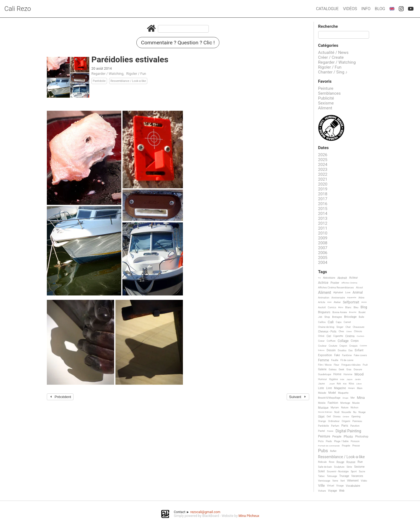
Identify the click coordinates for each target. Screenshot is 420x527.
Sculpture (339, 467)
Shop (327, 317)
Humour (323, 379)
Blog (380, 9)
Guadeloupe (325, 374)
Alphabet (338, 292)
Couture (333, 346)
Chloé (321, 336)
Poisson (355, 441)
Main (360, 388)
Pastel (322, 431)
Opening (356, 417)
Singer (340, 327)
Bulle (361, 317)
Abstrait (342, 278)
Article (322, 302)
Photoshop (362, 437)
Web (342, 491)
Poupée (346, 446)
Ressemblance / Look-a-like (128, 81)
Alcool (359, 288)
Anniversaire (338, 298)
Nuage (362, 412)
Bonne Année (340, 312)
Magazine (340, 388)
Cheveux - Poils (327, 332)
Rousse (351, 462)
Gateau (333, 369)
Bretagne (337, 317)
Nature (345, 408)
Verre (335, 481)
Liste (321, 388)
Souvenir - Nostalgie (338, 471)
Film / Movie (325, 365)
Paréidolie (99, 81)
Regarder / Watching (107, 74)
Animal (358, 293)
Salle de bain (325, 467)
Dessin (331, 350)
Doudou (342, 350)
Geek (341, 369)
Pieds (329, 441)
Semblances (329, 93)
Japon (350, 379)
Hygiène (333, 379)
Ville (322, 486)
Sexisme (326, 103)
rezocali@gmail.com (205, 512)
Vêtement (353, 481)
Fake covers (360, 355)
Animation (324, 298)
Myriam (335, 408)
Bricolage (350, 317)
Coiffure (331, 341)
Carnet (347, 322)
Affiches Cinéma (349, 283)
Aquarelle (352, 298)
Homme (348, 374)
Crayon (343, 346)
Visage (340, 486)
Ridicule (323, 462)
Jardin (358, 379)
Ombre (346, 417)
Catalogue (327, 9)
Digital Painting (348, 431)
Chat (348, 327)
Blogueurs (324, 312)
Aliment (325, 108)
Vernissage (324, 481)
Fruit (365, 365)
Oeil (329, 417)
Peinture (326, 88)
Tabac (321, 476)
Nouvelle (346, 412)
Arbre (361, 298)
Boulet (362, 312)
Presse (356, 446)
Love (348, 292)
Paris (345, 426)
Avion (364, 302)
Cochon (361, 336)
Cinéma (350, 336)
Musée (356, 403)
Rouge (340, 462)
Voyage (332, 491)
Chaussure (359, 327)
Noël (337, 412)
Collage (343, 341)
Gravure (358, 369)
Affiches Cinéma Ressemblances (336, 288)
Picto (321, 441)
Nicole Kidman (325, 412)
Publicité (326, 98)
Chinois (358, 331)
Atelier (337, 302)
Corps (355, 341)
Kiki (345, 384)
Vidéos (350, 9)
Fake (337, 355)
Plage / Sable (341, 441)
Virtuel (330, 486)
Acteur (353, 278)
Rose (332, 462)
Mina (361, 398)
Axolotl (322, 307)
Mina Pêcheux (249, 516)
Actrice (323, 283)
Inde (342, 379)
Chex (341, 331)
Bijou (341, 307)
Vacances (357, 476)
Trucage (344, 476)
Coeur (321, 341)
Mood (359, 374)
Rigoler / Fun (136, 74)
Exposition (325, 355)
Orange (322, 421)
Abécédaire (329, 278)
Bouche (353, 312)
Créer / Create (331, 57)
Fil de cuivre (347, 360)
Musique (323, 408)
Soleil (321, 471)
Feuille (335, 360)
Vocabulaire (353, 486)
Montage (345, 403)
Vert (343, 481)
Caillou (322, 322)
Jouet (332, 384)
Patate (330, 431)
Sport (354, 471)
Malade (322, 393)
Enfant (359, 350)
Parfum (335, 426)
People (337, 437)
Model (332, 393)
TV (320, 278)
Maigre (352, 388)
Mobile (322, 403)
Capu (339, 322)
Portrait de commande (329, 446)
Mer (353, 398)
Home (337, 374)
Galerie (322, 369)
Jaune (322, 384)
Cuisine (363, 346)
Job (320, 317)
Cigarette (338, 336)
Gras (349, 369)
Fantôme (347, 355)
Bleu (356, 307)
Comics (332, 307)
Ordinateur (334, 421)
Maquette (343, 393)
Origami (346, 421)
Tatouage (332, 476)
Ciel (329, 336)
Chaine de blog (326, 327)
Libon (359, 384)
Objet (321, 417)
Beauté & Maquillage (329, 398)
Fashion (333, 403)
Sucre (362, 471)
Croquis (353, 346)
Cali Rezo (18, 9)
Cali (331, 322)
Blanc (348, 307)
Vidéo (364, 481)
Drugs (346, 398)
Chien (349, 332)
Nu (355, 412)
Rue (360, 462)
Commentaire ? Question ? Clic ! (178, 43)
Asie (329, 302)
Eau (350, 350)
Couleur (322, 346)
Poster (335, 283)
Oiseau (337, 417)
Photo (348, 437)
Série (349, 467)
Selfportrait (351, 302)
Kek (339, 384)
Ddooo (321, 350)
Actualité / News (333, 53)
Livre (329, 388)
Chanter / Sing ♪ (333, 72)
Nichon (354, 408)
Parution (355, 426)
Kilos (351, 384)
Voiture (322, 491)
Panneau (357, 421)
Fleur (336, 365)
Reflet (333, 451)
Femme (324, 360)
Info (366, 9)
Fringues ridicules (351, 365)
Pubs (323, 451)
